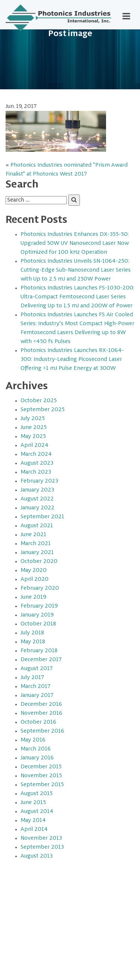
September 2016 (42, 731)
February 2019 (39, 606)
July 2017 (32, 678)
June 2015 (33, 803)
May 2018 (33, 642)
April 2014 (34, 829)
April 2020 (35, 579)
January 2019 (37, 615)
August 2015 (37, 794)
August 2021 (37, 526)
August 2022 (37, 499)
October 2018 (38, 624)
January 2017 (37, 695)
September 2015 (42, 785)
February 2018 (39, 651)
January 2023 (37, 490)
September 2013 (42, 847)
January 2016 (37, 758)
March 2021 (36, 544)
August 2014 (37, 811)
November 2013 (41, 838)
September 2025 (43, 410)
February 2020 (40, 588)
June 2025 (34, 427)
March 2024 (36, 454)
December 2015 (41, 767)
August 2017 (37, 669)
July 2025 (33, 419)
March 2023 (36, 472)
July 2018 (32, 633)
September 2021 (42, 517)
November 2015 (41, 776)
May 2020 (34, 570)
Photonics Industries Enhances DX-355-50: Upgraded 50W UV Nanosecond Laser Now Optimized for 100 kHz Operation (75, 243)
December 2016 (41, 704)
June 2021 (33, 535)
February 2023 (39, 481)
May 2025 (33, 436)
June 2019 (33, 597)
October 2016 (38, 722)
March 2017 (35, 686)
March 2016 (36, 749)
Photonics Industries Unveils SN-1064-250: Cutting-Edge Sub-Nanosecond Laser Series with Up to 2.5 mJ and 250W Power (76, 270)
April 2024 (35, 445)
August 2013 (37, 856)
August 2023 (37, 463)
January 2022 (38, 508)
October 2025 (39, 401)
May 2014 (33, 820)
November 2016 (41, 713)
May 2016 (33, 740)
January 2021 (37, 553)
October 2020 (39, 561)
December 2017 (41, 660)
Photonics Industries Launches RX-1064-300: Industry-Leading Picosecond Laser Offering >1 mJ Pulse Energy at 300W (72, 359)
